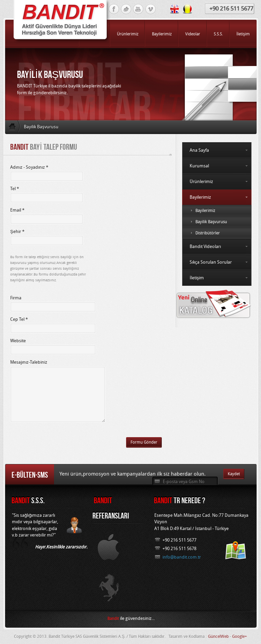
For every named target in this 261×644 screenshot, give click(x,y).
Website (18, 341)
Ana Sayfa (217, 150)
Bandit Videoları (217, 246)
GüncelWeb (218, 637)
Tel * (15, 189)
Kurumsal (217, 166)
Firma (16, 298)
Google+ (240, 637)
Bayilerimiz (217, 197)
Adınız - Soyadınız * (29, 167)
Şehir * (17, 232)
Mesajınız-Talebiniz (29, 362)
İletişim (217, 278)
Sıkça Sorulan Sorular (217, 262)
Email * (17, 210)
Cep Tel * (19, 319)
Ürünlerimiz (217, 181)
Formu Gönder (144, 442)
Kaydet (234, 474)
